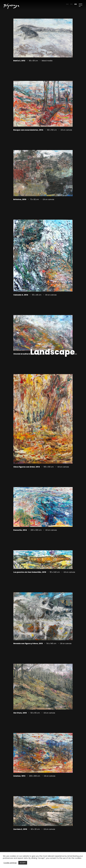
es (71, 4)
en (76, 4)
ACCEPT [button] (23, 863)
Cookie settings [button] (10, 863)
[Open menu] (81, 5)
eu (67, 4)
